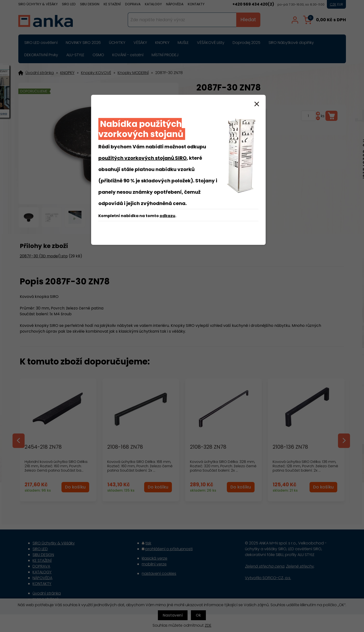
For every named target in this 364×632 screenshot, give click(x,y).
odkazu (167, 216)
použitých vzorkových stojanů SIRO (142, 158)
